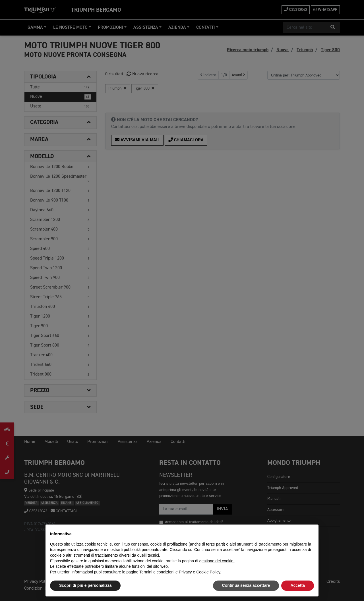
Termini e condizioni (157, 572)
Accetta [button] (298, 585)
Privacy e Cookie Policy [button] (199, 572)
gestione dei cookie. (217, 561)
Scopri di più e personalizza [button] (85, 585)
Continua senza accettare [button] (246, 585)
